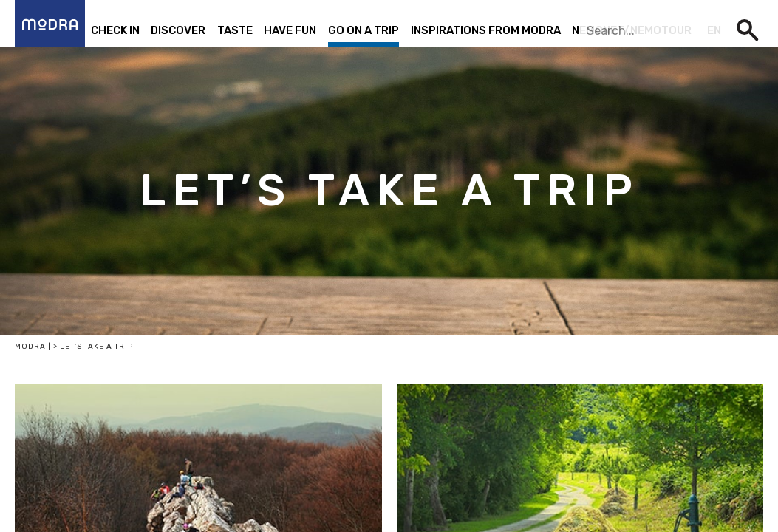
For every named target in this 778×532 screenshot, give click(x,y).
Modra (30, 347)
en (714, 30)
